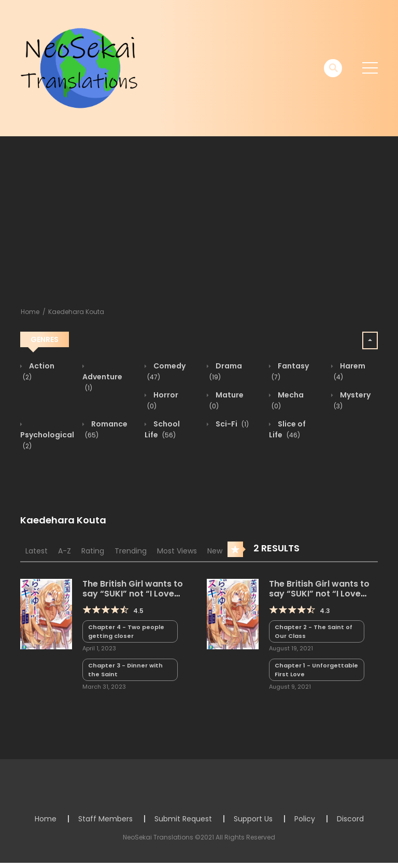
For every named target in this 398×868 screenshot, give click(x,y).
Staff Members (105, 819)
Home (30, 312)
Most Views (177, 551)
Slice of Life (287, 429)
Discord (350, 819)
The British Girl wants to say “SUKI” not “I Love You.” (319, 594)
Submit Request (183, 819)
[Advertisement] (199, 214)
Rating (93, 551)
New (215, 551)
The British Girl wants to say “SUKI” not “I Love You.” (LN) (133, 594)
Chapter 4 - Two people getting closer (126, 631)
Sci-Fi (231, 424)
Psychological (47, 440)
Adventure (102, 382)
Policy (305, 819)
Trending (131, 551)
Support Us (253, 819)
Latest (37, 551)
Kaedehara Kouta (76, 312)
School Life (162, 429)
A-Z (65, 551)
